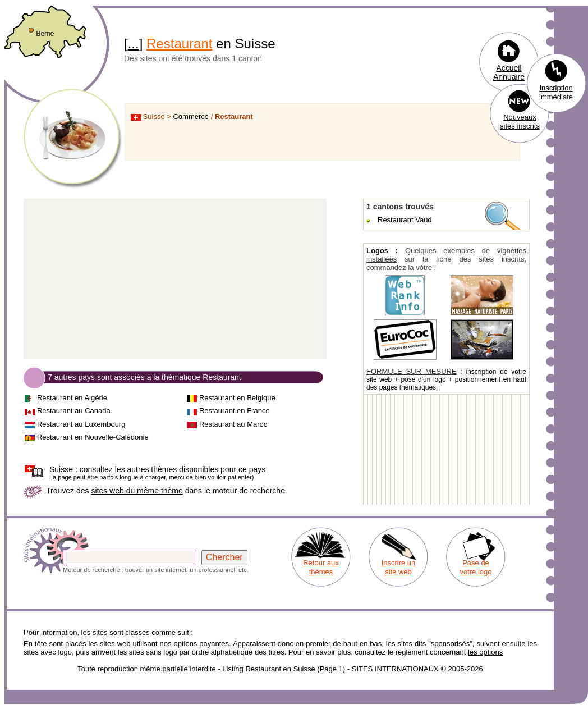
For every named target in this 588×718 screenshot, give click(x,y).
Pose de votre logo (476, 567)
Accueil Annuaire (509, 72)
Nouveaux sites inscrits (520, 122)
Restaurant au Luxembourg (81, 424)
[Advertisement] (175, 280)
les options (485, 652)
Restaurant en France (235, 411)
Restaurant (179, 44)
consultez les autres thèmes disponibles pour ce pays (157, 469)
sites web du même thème (137, 491)
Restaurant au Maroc (233, 424)
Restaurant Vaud (405, 220)
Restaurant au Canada (74, 411)
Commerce (191, 116)
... (134, 44)
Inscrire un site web (399, 567)
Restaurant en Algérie (72, 398)
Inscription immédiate (556, 92)
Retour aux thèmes (321, 567)
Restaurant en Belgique (237, 398)
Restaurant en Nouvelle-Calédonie (93, 437)
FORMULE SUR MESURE (412, 371)
